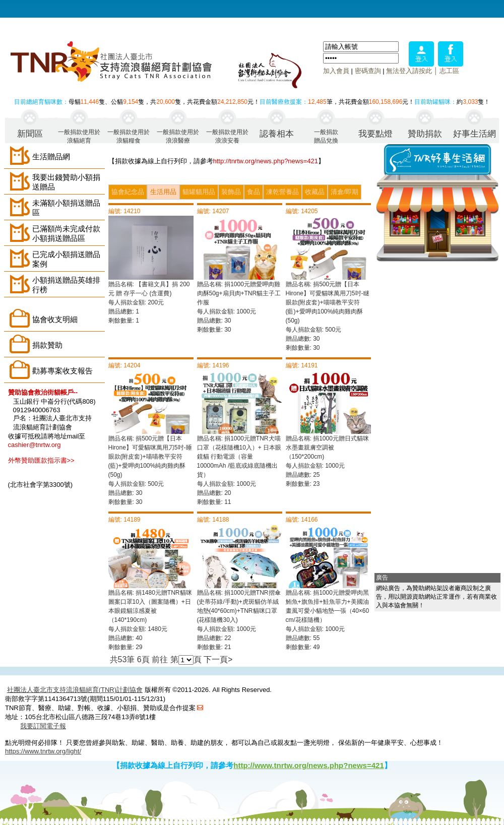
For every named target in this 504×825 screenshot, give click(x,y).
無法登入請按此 (409, 71)
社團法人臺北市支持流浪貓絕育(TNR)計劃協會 (75, 690)
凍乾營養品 (282, 192)
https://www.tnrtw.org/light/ (43, 751)
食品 (254, 192)
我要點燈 (375, 134)
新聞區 (30, 134)
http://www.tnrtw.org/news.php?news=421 (309, 765)
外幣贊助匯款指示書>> (41, 460)
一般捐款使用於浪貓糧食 (129, 136)
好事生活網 (475, 134)
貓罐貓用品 (199, 192)
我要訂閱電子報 (43, 726)
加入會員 (336, 71)
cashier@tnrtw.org (35, 445)
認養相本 (277, 134)
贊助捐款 (425, 134)
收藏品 (315, 192)
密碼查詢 (368, 71)
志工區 (449, 71)
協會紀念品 (128, 192)
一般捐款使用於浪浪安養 (227, 136)
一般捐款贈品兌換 (326, 136)
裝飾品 (231, 192)
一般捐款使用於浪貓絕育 (79, 136)
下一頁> (218, 659)
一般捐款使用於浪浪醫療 (178, 136)
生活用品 (163, 192)
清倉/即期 (345, 192)
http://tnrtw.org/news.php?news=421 (266, 161)
